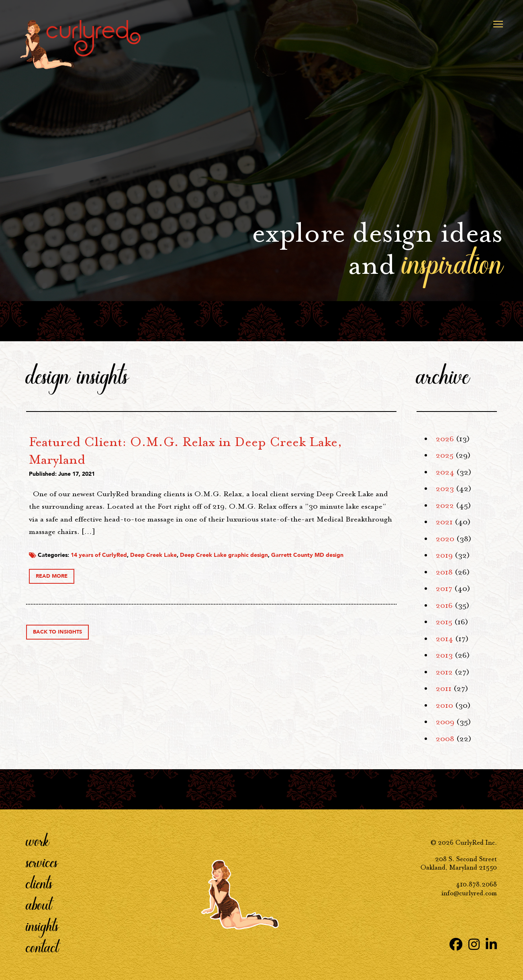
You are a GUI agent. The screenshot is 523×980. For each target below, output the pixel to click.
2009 (445, 722)
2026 (445, 439)
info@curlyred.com (469, 893)
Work (38, 841)
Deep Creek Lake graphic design (342, 565)
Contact (42, 947)
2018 (444, 572)
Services (42, 862)
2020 (445, 539)
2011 (444, 689)
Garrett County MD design (183, 572)
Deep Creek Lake (271, 565)
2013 (444, 655)
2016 (444, 605)
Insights (42, 926)
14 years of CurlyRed (217, 565)
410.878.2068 (476, 884)
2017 (444, 589)
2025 (445, 455)
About (39, 905)
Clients (39, 883)
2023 (445, 489)
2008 (445, 739)
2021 (444, 522)
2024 (445, 472)
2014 (444, 639)
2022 (445, 505)
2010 (444, 705)
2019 (444, 555)
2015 (444, 622)
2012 (444, 672)
